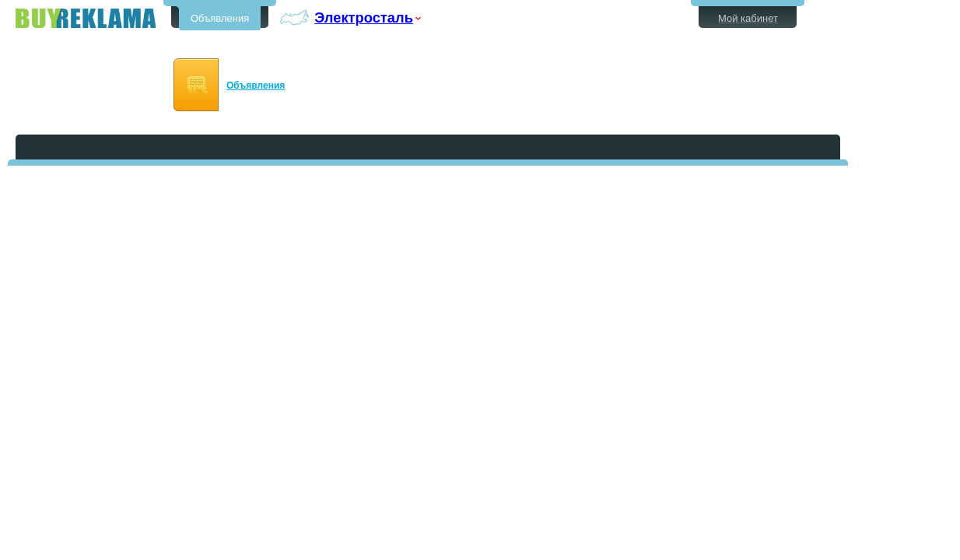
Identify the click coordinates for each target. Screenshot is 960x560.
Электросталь (364, 17)
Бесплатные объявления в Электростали (86, 18)
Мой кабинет (748, 18)
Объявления (220, 18)
